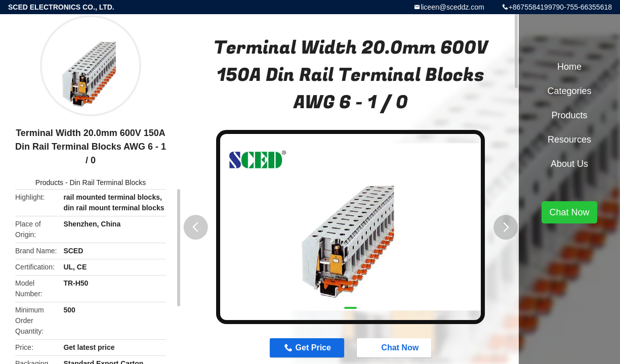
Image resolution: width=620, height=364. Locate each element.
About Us (569, 164)
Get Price (313, 348)
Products (49, 183)
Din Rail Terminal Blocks (108, 183)
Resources (569, 140)
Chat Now (395, 347)
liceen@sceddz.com (452, 7)
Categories (569, 91)
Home (569, 67)
